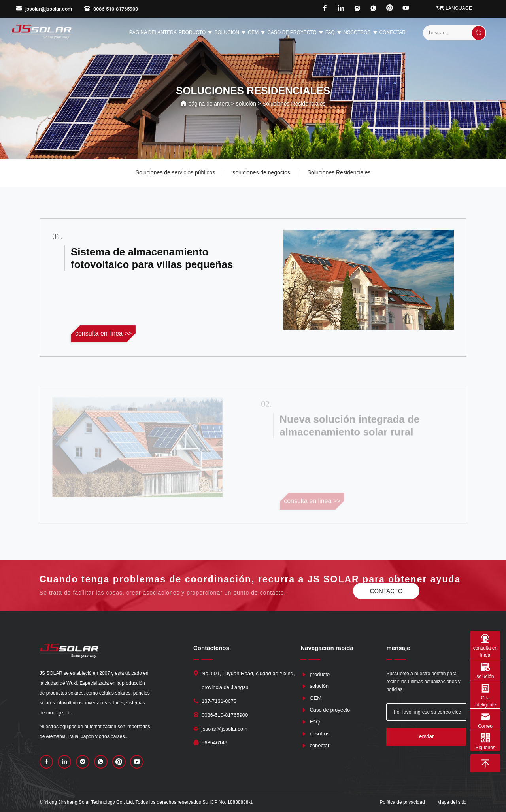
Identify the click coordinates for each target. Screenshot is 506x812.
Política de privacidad (402, 802)
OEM (257, 33)
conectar (393, 32)
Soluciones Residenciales (339, 172)
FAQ (333, 33)
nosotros (361, 33)
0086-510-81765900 (111, 9)
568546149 (214, 743)
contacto (386, 591)
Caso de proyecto (295, 33)
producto (195, 33)
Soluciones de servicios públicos (176, 172)
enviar (427, 736)
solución (230, 33)
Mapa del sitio (452, 802)
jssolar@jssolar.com (44, 9)
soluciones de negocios (261, 172)
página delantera (153, 32)
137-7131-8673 (219, 701)
